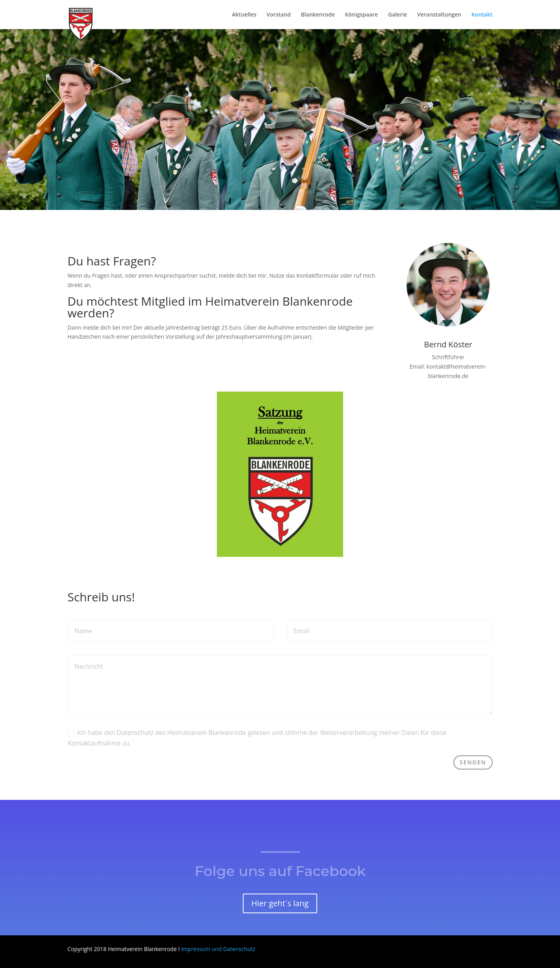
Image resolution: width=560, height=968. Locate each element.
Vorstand (278, 15)
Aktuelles (244, 15)
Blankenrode (318, 15)
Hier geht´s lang (280, 903)
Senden (473, 762)
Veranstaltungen (439, 15)
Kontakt (482, 15)
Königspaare (362, 15)
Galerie (397, 15)
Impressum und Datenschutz (218, 949)
